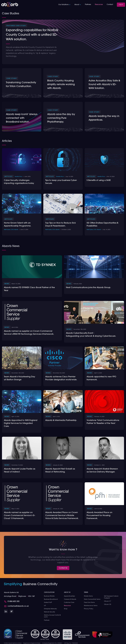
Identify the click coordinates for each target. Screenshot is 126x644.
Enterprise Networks (50, 609)
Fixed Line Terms (89, 603)
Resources (99, 5)
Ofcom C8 (108, 604)
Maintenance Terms (91, 606)
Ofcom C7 (108, 601)
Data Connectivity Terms (92, 599)
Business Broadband (51, 599)
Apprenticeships (69, 596)
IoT (45, 606)
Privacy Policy (89, 609)
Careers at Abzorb (70, 599)
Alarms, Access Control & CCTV (52, 616)
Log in (121, 5)
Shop (66, 609)
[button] (64, 5)
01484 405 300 (13, 602)
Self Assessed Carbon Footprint (111, 597)
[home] (10, 4)
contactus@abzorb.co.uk (18, 606)
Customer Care (69, 603)
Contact (110, 5)
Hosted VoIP (48, 603)
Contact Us (63, 568)
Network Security (50, 612)
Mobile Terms (88, 596)
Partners (88, 5)
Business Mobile (49, 596)
